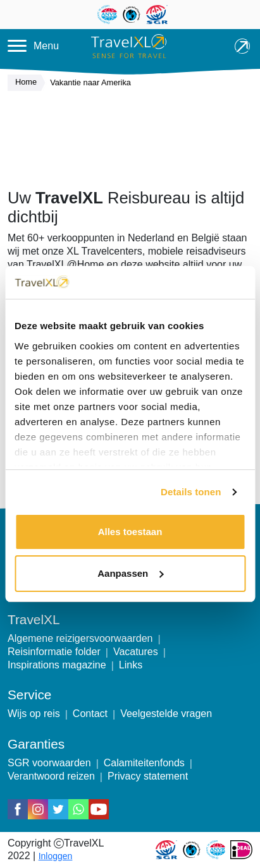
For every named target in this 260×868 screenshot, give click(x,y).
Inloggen (56, 856)
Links (131, 665)
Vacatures (136, 652)
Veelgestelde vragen (166, 714)
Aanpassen (130, 573)
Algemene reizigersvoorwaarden (80, 638)
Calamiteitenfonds (144, 763)
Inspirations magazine (57, 665)
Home (29, 83)
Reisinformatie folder (54, 652)
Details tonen (191, 492)
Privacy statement (148, 776)
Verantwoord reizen (51, 776)
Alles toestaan (130, 532)
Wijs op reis (34, 714)
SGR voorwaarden (49, 763)
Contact (90, 714)
